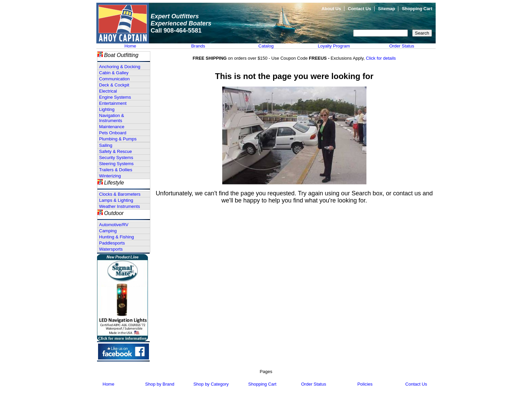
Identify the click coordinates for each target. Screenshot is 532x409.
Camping (108, 231)
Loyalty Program (334, 46)
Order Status (402, 46)
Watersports (111, 249)
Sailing (106, 145)
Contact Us (359, 9)
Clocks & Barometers (120, 194)
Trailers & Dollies (116, 170)
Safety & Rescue (116, 151)
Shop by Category (211, 384)
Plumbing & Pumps (118, 139)
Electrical (108, 91)
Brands (198, 46)
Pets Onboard (113, 133)
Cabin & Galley (114, 73)
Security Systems (116, 158)
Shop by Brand (160, 384)
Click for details (381, 58)
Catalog (266, 46)
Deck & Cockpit (114, 85)
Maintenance (112, 127)
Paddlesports (112, 243)
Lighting (107, 109)
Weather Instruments (119, 206)
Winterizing (110, 176)
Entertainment (113, 103)
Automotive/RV (114, 225)
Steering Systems (116, 164)
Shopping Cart (417, 9)
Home (130, 46)
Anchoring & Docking (120, 67)
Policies (365, 384)
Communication (114, 79)
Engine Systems (115, 97)
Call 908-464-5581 (176, 31)
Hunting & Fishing (117, 237)
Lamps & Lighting (116, 200)
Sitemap (387, 9)
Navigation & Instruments (112, 118)
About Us (331, 9)
